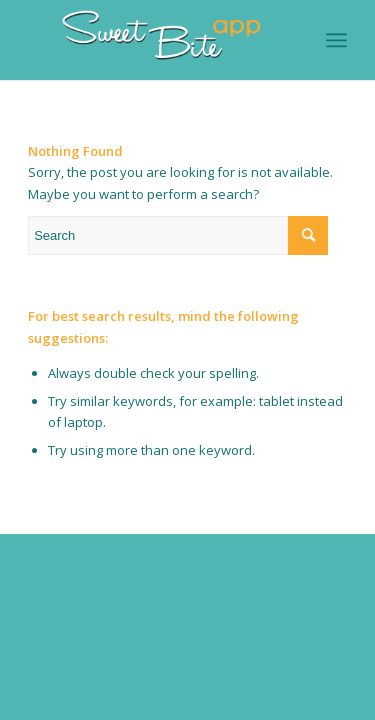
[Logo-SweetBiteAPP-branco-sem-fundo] (155, 40)
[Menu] (336, 40)
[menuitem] (336, 40)
